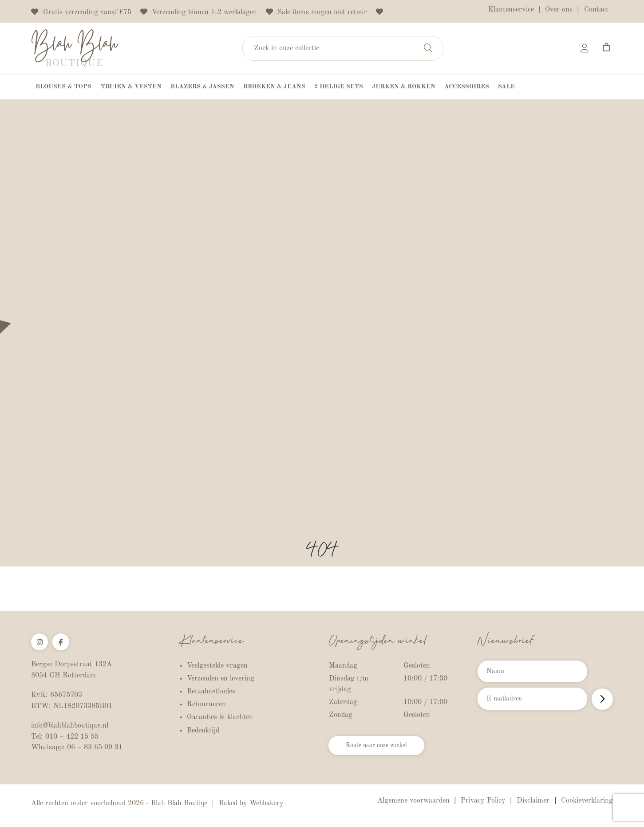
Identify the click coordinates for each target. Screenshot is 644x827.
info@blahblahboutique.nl (70, 728)
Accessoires (467, 88)
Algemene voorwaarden (413, 803)
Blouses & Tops (63, 88)
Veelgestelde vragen (217, 667)
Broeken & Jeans (274, 88)
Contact (596, 10)
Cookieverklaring (587, 803)
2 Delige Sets (339, 88)
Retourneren (206, 706)
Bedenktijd (203, 732)
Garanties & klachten (220, 719)
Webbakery (267, 806)
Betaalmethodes (211, 693)
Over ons (559, 10)
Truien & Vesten (131, 88)
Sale (506, 88)
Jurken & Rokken (404, 88)
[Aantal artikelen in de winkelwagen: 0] (606, 48)
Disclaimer (533, 803)
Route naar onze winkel (386, 749)
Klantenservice (511, 10)
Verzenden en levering (221, 680)
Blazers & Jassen (202, 88)
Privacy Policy (483, 803)
